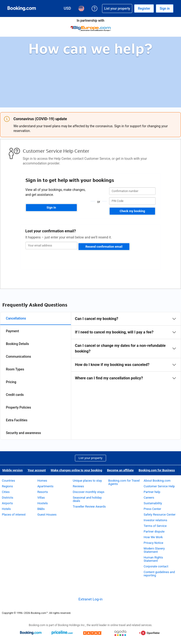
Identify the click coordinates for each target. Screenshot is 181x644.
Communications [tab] (19, 357)
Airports (7, 503)
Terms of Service (155, 526)
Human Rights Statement (153, 559)
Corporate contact (156, 566)
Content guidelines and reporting (159, 574)
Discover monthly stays (89, 492)
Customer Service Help (159, 486)
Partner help (152, 492)
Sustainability (153, 503)
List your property (91, 458)
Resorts (43, 492)
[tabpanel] (126, 349)
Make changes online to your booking (76, 470)
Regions (7, 486)
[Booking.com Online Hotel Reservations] (22, 8)
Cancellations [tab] (16, 318)
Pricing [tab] (11, 382)
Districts (8, 498)
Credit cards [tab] (15, 395)
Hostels (42, 503)
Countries (8, 481)
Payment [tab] (12, 331)
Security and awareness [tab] (23, 433)
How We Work (153, 537)
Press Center (152, 509)
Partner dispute (154, 531)
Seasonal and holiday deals (87, 499)
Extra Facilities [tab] (17, 420)
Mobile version (12, 470)
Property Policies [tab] (19, 407)
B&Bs (41, 509)
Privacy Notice (154, 543)
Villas (41, 498)
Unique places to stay (87, 481)
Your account (37, 470)
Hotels (6, 509)
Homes (42, 481)
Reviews (78, 486)
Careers (149, 498)
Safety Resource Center (160, 515)
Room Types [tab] (15, 369)
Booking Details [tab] (17, 344)
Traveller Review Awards (89, 507)
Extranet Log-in (90, 599)
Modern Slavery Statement (154, 550)
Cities (6, 492)
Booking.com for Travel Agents (124, 482)
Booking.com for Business (157, 470)
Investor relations (156, 520)
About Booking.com (157, 481)
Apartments (45, 486)
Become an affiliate (120, 470)
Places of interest (14, 515)
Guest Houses (47, 515)
